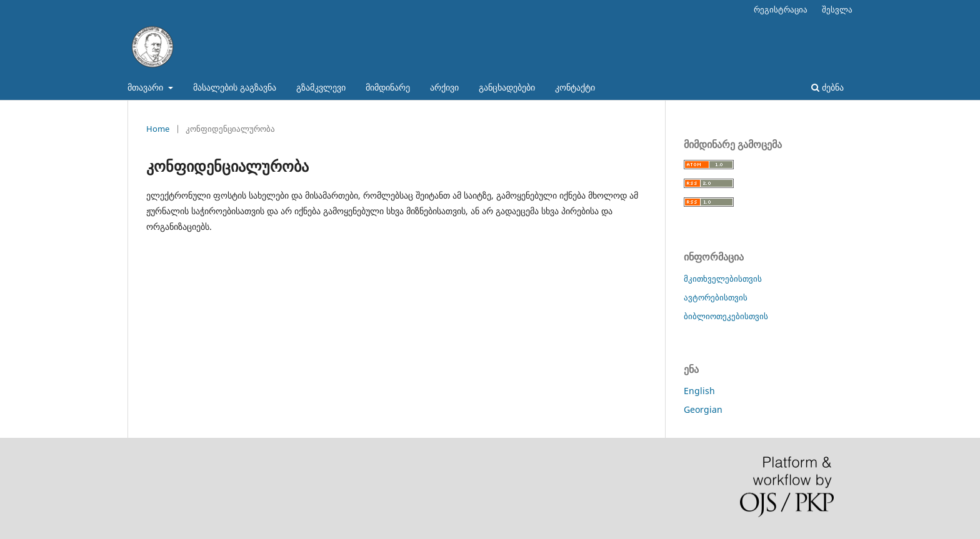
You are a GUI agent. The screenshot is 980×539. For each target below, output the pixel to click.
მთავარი (147, 87)
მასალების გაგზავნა (235, 87)
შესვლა (837, 9)
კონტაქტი (575, 87)
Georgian (703, 409)
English (699, 391)
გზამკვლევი (321, 87)
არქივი (444, 87)
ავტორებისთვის (716, 297)
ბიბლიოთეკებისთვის (726, 316)
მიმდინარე (388, 87)
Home (158, 129)
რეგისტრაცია (781, 9)
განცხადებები (507, 87)
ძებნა (827, 87)
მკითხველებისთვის (723, 279)
